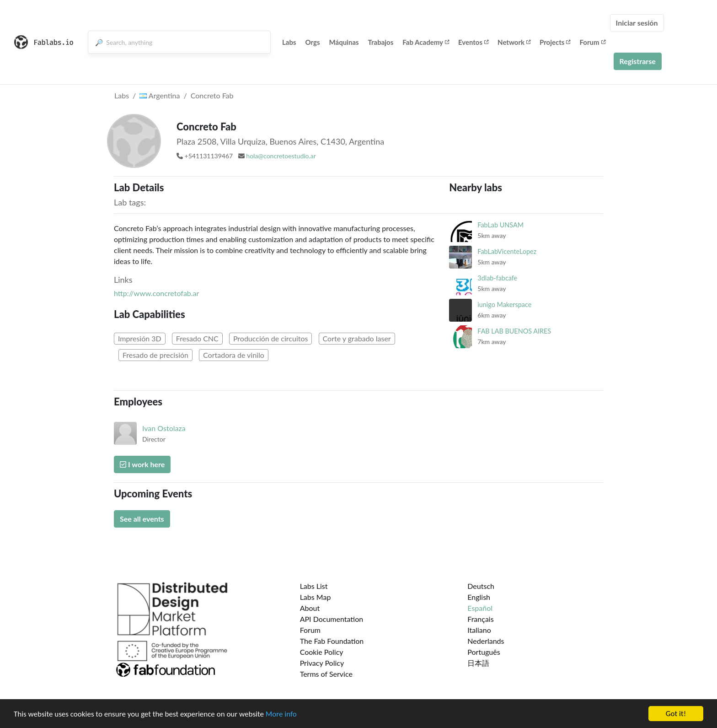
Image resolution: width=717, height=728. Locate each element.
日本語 (478, 663)
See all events (142, 519)
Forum (592, 42)
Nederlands (486, 641)
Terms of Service (326, 674)
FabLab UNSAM (500, 225)
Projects (555, 42)
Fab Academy (426, 42)
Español (480, 608)
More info (281, 715)
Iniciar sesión (637, 23)
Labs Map (316, 597)
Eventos (473, 42)
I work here (142, 464)
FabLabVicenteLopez (507, 251)
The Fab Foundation (332, 641)
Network (514, 42)
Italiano (479, 630)
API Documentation (332, 619)
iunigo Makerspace (504, 305)
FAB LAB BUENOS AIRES (514, 331)
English (479, 597)
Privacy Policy (322, 663)
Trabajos (381, 42)
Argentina (160, 95)
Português (484, 652)
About (310, 608)
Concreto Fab (212, 95)
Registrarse (638, 61)
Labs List (314, 586)
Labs (289, 42)
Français (480, 619)
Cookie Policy (322, 652)
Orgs (313, 42)
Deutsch (481, 586)
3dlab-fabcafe (497, 278)
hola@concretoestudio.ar (281, 156)
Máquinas (344, 42)
